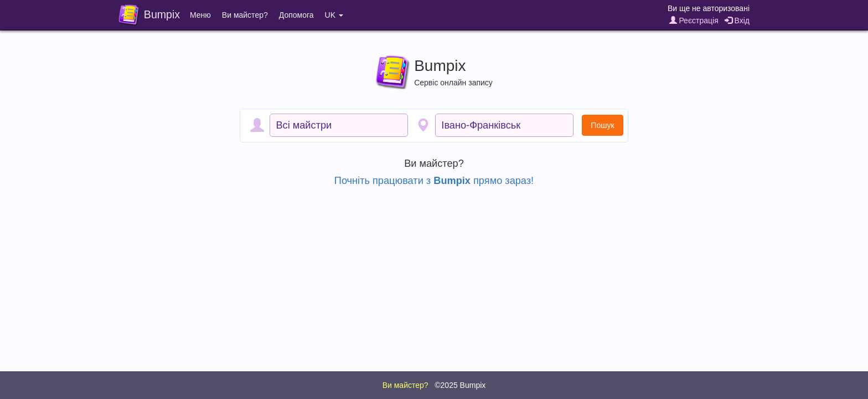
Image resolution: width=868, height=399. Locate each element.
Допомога (296, 15)
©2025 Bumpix (460, 385)
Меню (200, 15)
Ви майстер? (245, 15)
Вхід (737, 21)
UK (334, 15)
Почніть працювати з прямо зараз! (434, 181)
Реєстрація (694, 21)
